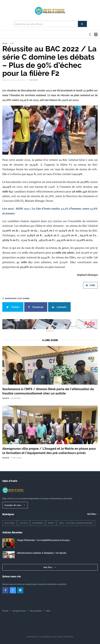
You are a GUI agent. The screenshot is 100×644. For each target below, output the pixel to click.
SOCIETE (34, 80)
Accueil (5, 611)
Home (5, 43)
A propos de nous (15, 505)
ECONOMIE (38, 523)
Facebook (36, 307)
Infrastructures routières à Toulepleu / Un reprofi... (42, 553)
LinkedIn (59, 307)
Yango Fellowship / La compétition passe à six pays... (44, 540)
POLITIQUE (10, 523)
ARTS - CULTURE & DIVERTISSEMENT (76, 523)
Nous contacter (36, 611)
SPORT (51, 523)
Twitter (13, 307)
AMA (48, 611)
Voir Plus (92, 514)
